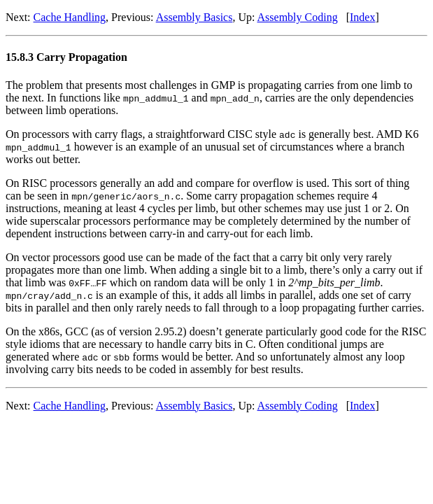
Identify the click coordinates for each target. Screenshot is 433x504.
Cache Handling (70, 17)
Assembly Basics (194, 17)
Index (362, 17)
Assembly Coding (298, 17)
